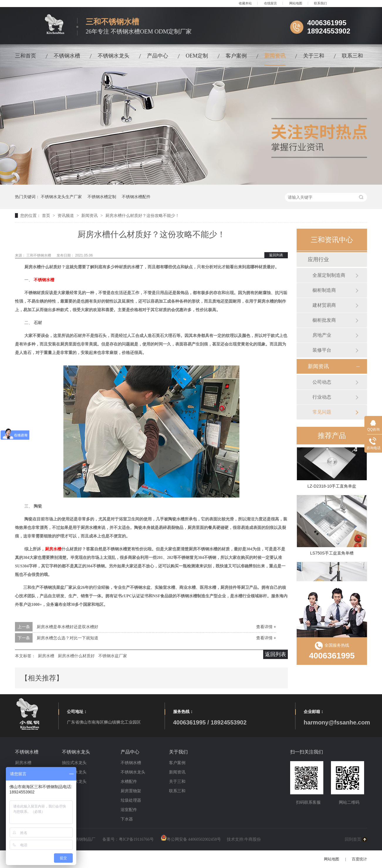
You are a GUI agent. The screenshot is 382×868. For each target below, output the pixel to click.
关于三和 (314, 56)
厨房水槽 (53, 549)
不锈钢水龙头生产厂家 (61, 197)
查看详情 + (266, 627)
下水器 (127, 819)
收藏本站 (245, 3)
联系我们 (320, 3)
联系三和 (352, 56)
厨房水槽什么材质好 (76, 656)
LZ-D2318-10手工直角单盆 (332, 487)
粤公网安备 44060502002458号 (191, 839)
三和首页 (26, 56)
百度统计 (359, 859)
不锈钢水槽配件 (136, 197)
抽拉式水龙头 (74, 763)
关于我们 (178, 752)
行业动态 (322, 397)
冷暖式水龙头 (74, 782)
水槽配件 (129, 782)
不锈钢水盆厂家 (113, 656)
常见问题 (322, 412)
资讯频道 (66, 215)
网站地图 (296, 3)
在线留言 (271, 3)
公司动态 (322, 382)
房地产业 (322, 335)
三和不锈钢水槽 (39, 255)
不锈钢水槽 (67, 56)
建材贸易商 (324, 305)
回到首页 (353, 839)
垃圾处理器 (131, 800)
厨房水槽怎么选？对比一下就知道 (67, 638)
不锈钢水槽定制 (102, 197)
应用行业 (318, 259)
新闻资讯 (275, 56)
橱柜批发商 (324, 320)
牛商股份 (253, 839)
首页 (47, 215)
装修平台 (322, 350)
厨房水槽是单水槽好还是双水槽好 (67, 627)
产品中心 (158, 56)
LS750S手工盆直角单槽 (332, 554)
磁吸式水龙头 (74, 772)
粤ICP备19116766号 (136, 839)
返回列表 (276, 255)
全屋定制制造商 (329, 275)
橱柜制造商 (324, 290)
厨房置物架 (131, 791)
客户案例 (236, 56)
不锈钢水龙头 (114, 56)
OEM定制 (197, 56)
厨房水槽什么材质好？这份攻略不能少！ (142, 215)
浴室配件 (129, 810)
